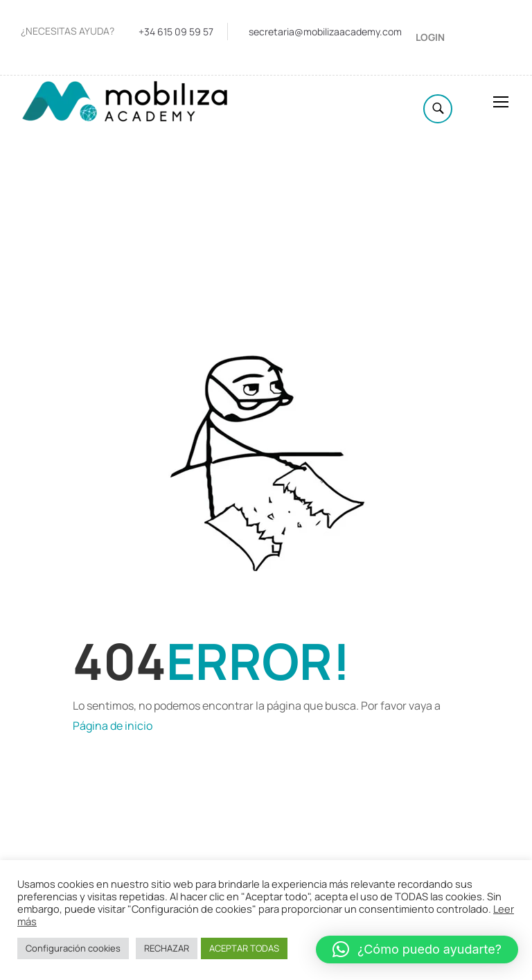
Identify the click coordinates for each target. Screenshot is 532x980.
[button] (417, 950)
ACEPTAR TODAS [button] (244, 948)
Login (430, 37)
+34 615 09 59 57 (176, 32)
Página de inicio (113, 726)
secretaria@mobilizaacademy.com (325, 32)
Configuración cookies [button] (73, 948)
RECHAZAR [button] (167, 948)
